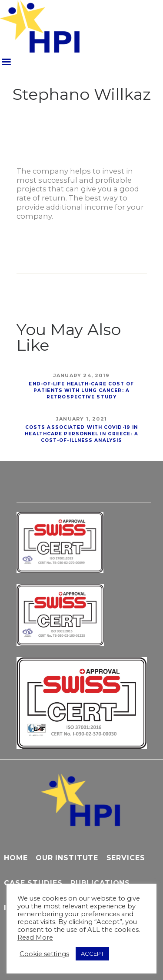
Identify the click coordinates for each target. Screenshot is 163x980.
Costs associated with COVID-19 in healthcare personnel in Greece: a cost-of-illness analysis (81, 434)
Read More (35, 937)
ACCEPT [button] (92, 954)
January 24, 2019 (81, 375)
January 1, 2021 (81, 419)
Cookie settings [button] (44, 954)
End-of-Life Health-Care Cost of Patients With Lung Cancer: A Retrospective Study (81, 390)
